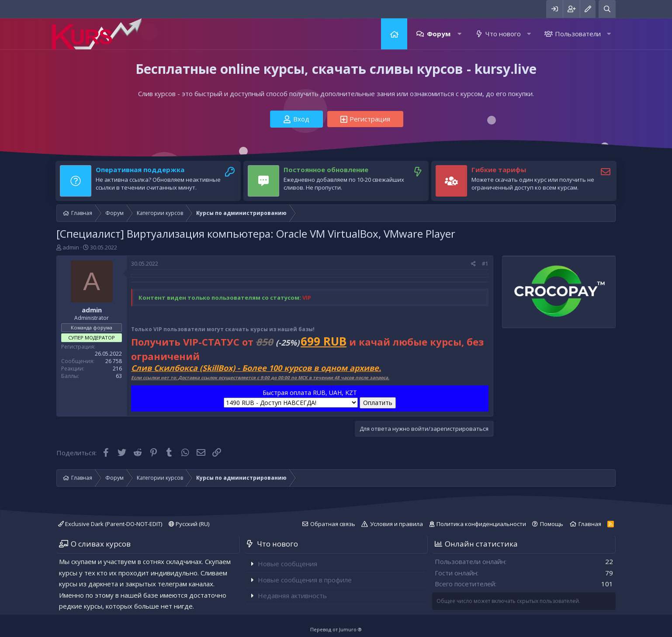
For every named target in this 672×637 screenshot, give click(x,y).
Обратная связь (333, 524)
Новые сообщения (288, 564)
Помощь (552, 524)
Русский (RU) (189, 524)
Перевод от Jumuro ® (336, 629)
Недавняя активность (292, 595)
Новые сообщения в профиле (305, 580)
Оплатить (378, 403)
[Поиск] (607, 9)
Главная (394, 34)
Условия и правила (397, 524)
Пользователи (578, 34)
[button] (459, 34)
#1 (485, 264)
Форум (439, 34)
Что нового (503, 34)
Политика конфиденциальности (481, 524)
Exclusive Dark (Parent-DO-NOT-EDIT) (110, 524)
